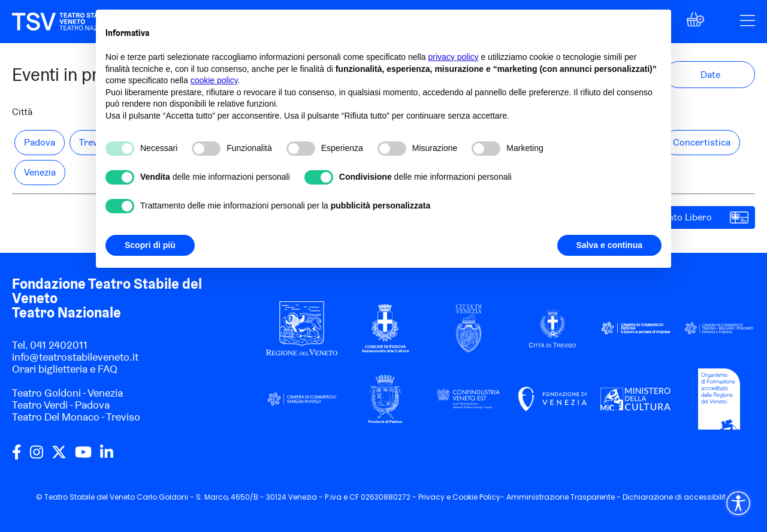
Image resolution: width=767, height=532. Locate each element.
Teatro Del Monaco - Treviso (76, 417)
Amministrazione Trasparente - (564, 497)
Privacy (431, 497)
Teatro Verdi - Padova (61, 405)
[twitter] (59, 457)
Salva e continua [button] (609, 245)
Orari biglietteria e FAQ (65, 369)
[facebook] (17, 457)
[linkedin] (107, 457)
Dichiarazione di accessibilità (677, 497)
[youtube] (83, 457)
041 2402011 (59, 345)
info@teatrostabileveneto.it (75, 357)
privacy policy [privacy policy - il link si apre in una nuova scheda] (454, 57)
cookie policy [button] (214, 80)
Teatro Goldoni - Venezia (67, 393)
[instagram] (37, 457)
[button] (695, 22)
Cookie (465, 497)
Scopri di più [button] (150, 245)
